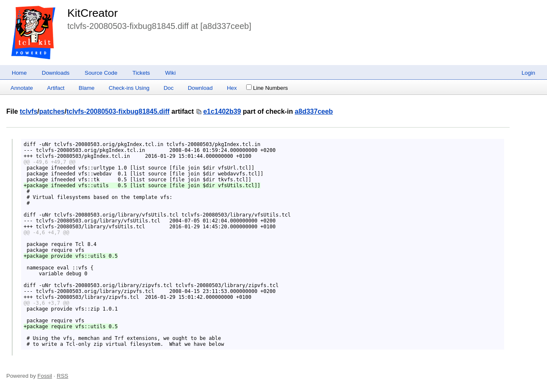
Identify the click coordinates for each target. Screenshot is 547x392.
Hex (232, 88)
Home (19, 73)
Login (528, 73)
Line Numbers (267, 88)
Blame (87, 88)
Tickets (141, 73)
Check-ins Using (129, 88)
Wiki (170, 73)
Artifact (56, 88)
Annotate (22, 88)
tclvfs (29, 111)
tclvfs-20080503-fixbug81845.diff (118, 111)
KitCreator (92, 13)
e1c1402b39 (222, 111)
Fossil (45, 376)
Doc (168, 88)
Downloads (56, 73)
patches (52, 111)
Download (200, 88)
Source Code (101, 73)
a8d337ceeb (314, 111)
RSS (62, 376)
